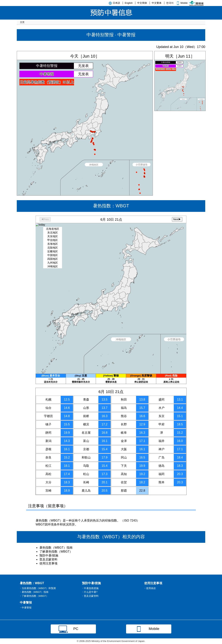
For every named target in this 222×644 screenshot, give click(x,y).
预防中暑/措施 (49, 555)
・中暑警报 (25, 608)
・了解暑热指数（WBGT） (34, 596)
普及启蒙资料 (48, 559)
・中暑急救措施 (90, 588)
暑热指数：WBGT (111, 295)
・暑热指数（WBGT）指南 (34, 592)
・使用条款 (150, 588)
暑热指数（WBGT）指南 (56, 548)
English (129, 3)
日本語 (116, 3)
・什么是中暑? (89, 592)
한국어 (170, 3)
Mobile (182, 3)
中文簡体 (142, 3)
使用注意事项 (48, 563)
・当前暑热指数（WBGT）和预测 (38, 588)
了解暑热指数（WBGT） (56, 552)
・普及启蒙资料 (90, 596)
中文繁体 (157, 3)
